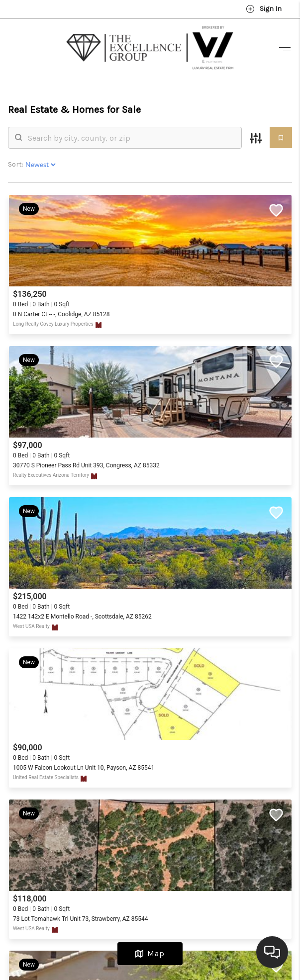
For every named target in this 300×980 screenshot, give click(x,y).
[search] (131, 138)
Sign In (264, 9)
